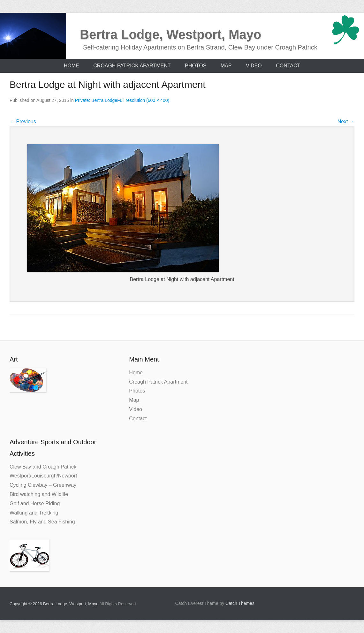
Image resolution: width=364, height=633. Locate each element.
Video (254, 66)
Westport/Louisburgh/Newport (43, 476)
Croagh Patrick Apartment (132, 66)
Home (72, 66)
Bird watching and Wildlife (39, 494)
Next (346, 122)
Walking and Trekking (34, 513)
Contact (288, 66)
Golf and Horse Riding (35, 503)
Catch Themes (240, 603)
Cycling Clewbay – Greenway (43, 485)
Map (226, 66)
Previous (23, 122)
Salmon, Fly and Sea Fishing (42, 522)
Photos (196, 66)
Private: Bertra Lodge (96, 100)
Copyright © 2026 (26, 604)
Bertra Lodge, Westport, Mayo (171, 34)
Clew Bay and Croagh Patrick (43, 467)
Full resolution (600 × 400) (143, 100)
